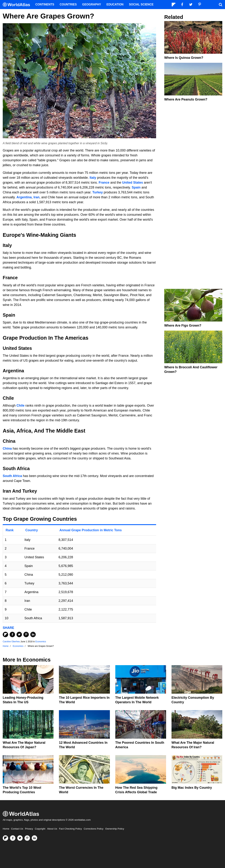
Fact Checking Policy (70, 829)
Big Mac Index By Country (192, 788)
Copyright (40, 829)
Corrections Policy (93, 829)
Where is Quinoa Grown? (184, 58)
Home (6, 829)
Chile (20, 406)
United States (132, 183)
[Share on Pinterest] (26, 634)
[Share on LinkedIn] (33, 634)
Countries (68, 4)
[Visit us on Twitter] (20, 838)
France (104, 183)
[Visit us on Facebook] (13, 838)
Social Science (141, 4)
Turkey (98, 192)
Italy (93, 178)
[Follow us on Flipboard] (5, 838)
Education (115, 4)
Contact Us (17, 829)
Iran (37, 197)
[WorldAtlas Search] (220, 5)
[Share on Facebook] (12, 634)
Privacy (29, 829)
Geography (92, 4)
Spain (136, 187)
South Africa (12, 476)
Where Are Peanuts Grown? (186, 99)
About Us (52, 829)
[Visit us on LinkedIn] (34, 838)
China (7, 449)
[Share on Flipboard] (5, 634)
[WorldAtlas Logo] (18, 5)
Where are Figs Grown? (183, 325)
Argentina (24, 197)
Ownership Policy (115, 829)
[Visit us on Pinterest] (27, 838)
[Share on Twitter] (19, 634)
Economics (41, 642)
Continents (45, 4)
